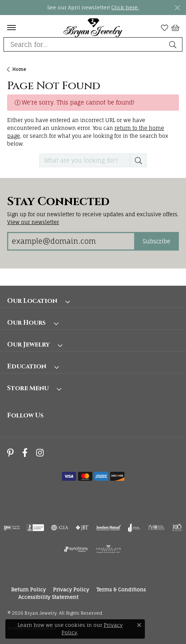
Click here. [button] (125, 7)
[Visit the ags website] (108, 549)
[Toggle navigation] (11, 28)
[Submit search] (174, 44)
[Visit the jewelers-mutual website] (109, 528)
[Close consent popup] (139, 625)
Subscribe (156, 241)
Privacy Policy (71, 589)
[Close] (177, 8)
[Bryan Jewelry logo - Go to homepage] (93, 28)
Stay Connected (58, 202)
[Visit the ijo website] (12, 528)
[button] (165, 28)
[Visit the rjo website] (177, 528)
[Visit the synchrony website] (76, 549)
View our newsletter (33, 222)
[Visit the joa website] (134, 528)
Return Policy (28, 589)
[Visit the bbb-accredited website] (35, 528)
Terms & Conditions (121, 589)
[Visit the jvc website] (156, 528)
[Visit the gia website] (60, 528)
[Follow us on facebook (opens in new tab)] (25, 453)
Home (19, 69)
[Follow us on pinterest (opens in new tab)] (10, 453)
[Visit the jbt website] (82, 528)
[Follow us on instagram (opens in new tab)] (40, 453)
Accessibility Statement (48, 597)
